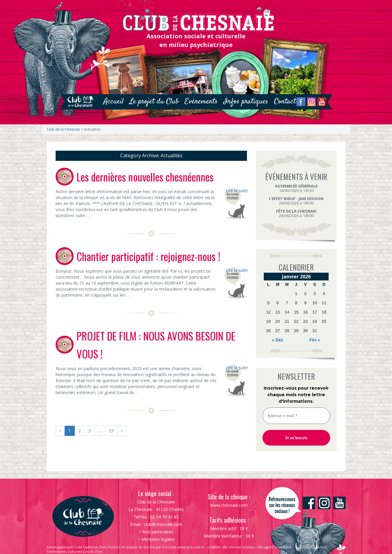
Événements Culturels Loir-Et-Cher (74, 551)
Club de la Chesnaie (63, 129)
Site (260, 547)
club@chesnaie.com (163, 524)
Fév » (315, 340)
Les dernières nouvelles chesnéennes (145, 177)
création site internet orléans (231, 547)
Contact (285, 102)
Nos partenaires (158, 532)
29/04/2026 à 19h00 (296, 201)
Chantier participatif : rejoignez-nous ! (148, 256)
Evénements (201, 102)
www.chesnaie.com (229, 505)
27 (111, 431)
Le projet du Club (154, 102)
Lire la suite (236, 191)
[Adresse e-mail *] (296, 416)
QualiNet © (283, 547)
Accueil (113, 102)
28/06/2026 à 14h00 (296, 213)
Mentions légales (158, 539)
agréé (269, 547)
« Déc (278, 340)
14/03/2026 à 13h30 (296, 188)
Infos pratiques (246, 102)
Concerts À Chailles (310, 547)
